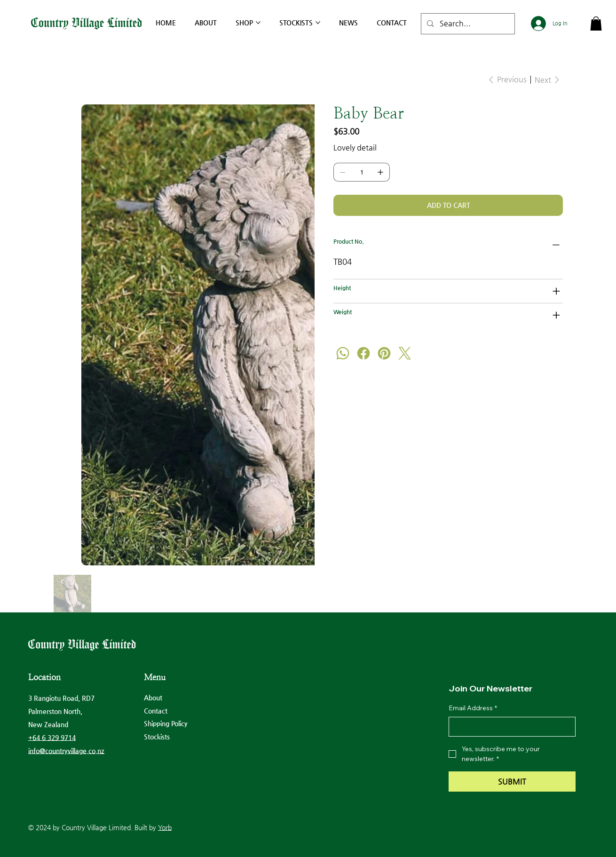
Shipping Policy (166, 723)
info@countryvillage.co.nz (66, 751)
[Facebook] (363, 353)
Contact (156, 711)
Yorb (165, 827)
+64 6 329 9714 (52, 738)
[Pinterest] (384, 353)
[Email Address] (509, 727)
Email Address (473, 708)
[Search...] (467, 24)
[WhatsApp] (343, 353)
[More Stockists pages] (318, 23)
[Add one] (380, 172)
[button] (596, 24)
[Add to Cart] (448, 205)
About (153, 698)
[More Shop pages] (258, 23)
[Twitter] (405, 353)
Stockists (157, 737)
